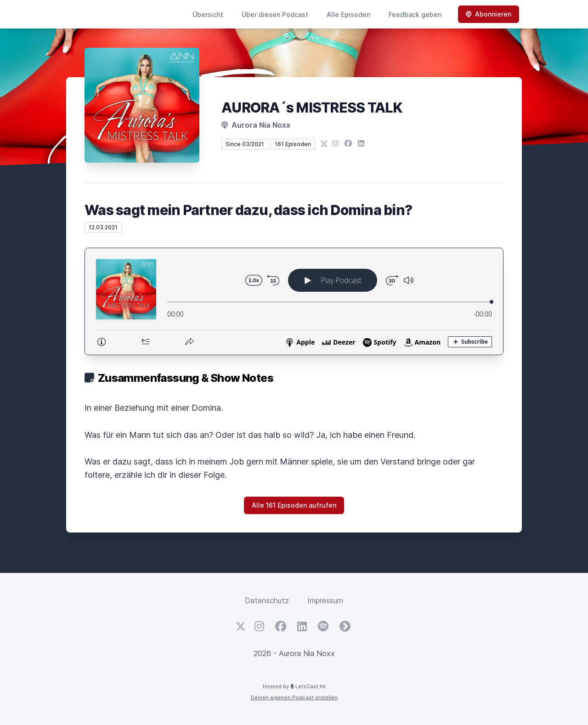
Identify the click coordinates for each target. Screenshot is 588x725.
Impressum (325, 600)
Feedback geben (415, 14)
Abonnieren (489, 14)
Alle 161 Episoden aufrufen (294, 505)
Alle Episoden (348, 14)
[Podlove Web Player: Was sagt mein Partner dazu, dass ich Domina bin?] (294, 301)
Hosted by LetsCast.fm (294, 686)
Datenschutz (267, 600)
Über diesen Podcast (275, 14)
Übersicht (208, 14)
